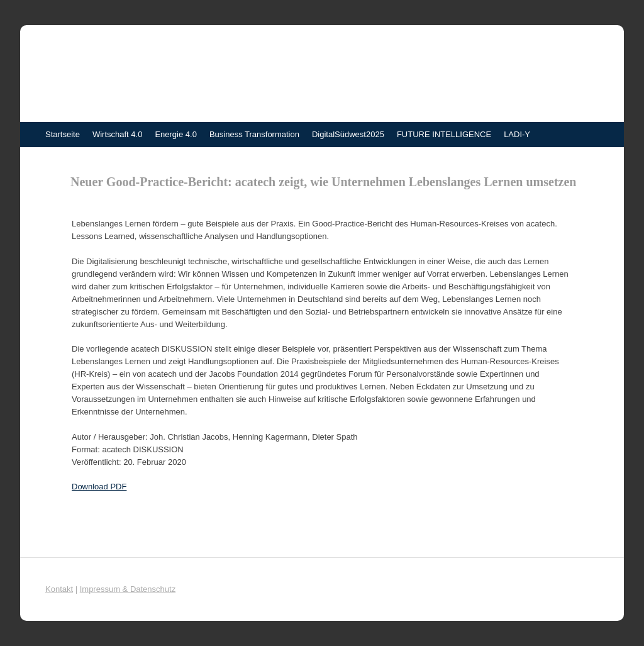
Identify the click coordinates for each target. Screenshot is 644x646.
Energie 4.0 (176, 134)
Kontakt (59, 589)
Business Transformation (254, 134)
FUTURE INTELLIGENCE (444, 134)
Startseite (63, 134)
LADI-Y (517, 134)
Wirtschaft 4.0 (117, 134)
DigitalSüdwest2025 (348, 134)
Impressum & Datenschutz (128, 589)
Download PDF (99, 487)
